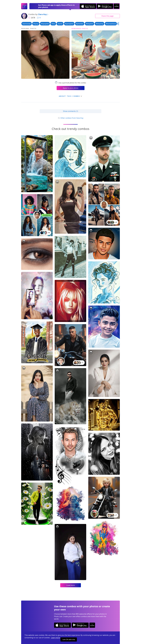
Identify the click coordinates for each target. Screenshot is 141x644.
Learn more (55, 638)
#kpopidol (45, 24)
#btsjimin (90, 24)
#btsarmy (99, 24)
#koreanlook (111, 24)
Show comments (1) (70, 111)
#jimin (60, 24)
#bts (53, 24)
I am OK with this (69, 639)
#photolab (27, 24)
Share (107, 16)
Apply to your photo (71, 88)
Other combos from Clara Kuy (70, 118)
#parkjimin (69, 24)
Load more (71, 585)
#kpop (36, 24)
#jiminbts (80, 24)
